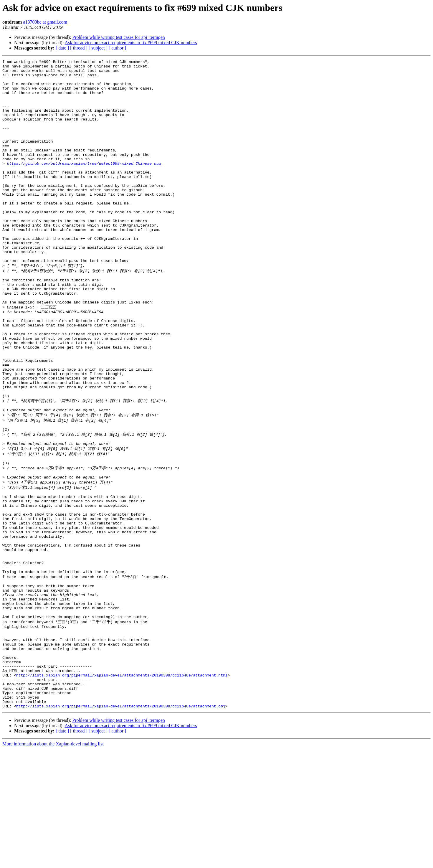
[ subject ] (98, 48)
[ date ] (62, 48)
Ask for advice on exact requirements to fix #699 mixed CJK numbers (131, 43)
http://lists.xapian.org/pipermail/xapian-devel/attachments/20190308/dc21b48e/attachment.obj (121, 825)
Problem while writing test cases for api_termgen (119, 37)
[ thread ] (79, 48)
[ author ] (118, 48)
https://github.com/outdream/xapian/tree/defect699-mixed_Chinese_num (84, 184)
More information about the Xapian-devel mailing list (53, 863)
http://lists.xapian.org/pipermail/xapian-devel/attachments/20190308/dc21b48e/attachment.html (122, 788)
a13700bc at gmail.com (45, 22)
